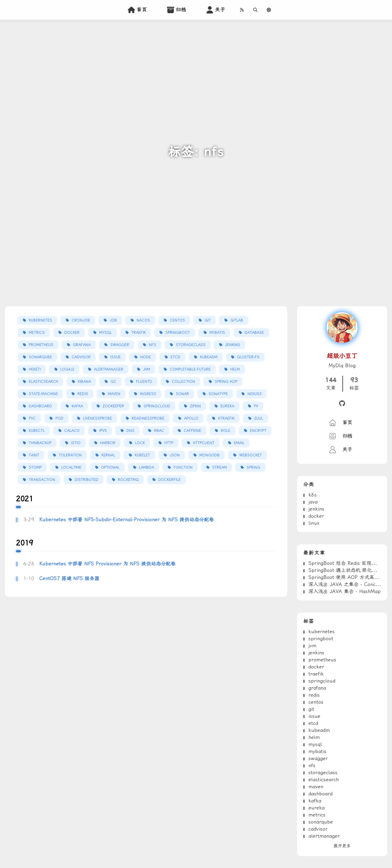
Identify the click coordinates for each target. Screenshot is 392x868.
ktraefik (226, 419)
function (183, 468)
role (226, 431)
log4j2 (67, 370)
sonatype (218, 394)
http (169, 443)
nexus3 (254, 394)
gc (113, 382)
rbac (159, 431)
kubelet (142, 455)
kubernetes (40, 321)
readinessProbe (148, 419)
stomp (35, 468)
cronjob (81, 321)
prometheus (41, 345)
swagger (120, 345)
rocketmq (128, 480)
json (175, 455)
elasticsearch (43, 382)
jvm (147, 370)
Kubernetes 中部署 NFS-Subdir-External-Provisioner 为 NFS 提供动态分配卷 (126, 542)
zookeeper (113, 406)
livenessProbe (98, 419)
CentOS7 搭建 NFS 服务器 (69, 600)
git (208, 321)
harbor (108, 443)
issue (115, 357)
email (239, 443)
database (254, 333)
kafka (77, 406)
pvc (32, 419)
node (146, 357)
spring (253, 468)
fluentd (144, 382)
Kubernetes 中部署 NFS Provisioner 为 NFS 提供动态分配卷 (107, 586)
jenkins (233, 345)
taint (34, 455)
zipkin (195, 406)
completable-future (190, 370)
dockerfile (170, 480)
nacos (143, 321)
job (113, 321)
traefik (139, 333)
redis (83, 394)
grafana (82, 345)
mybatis (217, 333)
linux (314, 545)
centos (177, 321)
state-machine (43, 394)
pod (59, 419)
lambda (147, 468)
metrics (37, 333)
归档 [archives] (176, 10)
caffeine (192, 431)
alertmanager (109, 370)
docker (72, 333)
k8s (313, 517)
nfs (153, 345)
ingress (148, 394)
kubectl (37, 431)
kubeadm (209, 357)
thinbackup (40, 443)
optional (110, 468)
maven (114, 394)
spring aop (226, 382)
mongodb (209, 455)
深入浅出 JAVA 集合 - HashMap (345, 613)
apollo (191, 419)
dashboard (40, 406)
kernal (108, 455)
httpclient (204, 443)
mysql (106, 333)
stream (220, 468)
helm (235, 370)
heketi (35, 370)
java (313, 524)
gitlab (237, 321)
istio (76, 443)
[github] (342, 404)
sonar (182, 394)
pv (256, 406)
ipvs (103, 431)
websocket (251, 455)
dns (130, 431)
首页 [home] (137, 10)
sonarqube (40, 357)
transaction (42, 480)
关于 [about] (215, 10)
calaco (72, 431)
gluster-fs (248, 357)
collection (183, 382)
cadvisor (81, 357)
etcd (175, 357)
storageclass (191, 345)
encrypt (258, 431)
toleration (70, 455)
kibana (84, 382)
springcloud (157, 406)
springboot (178, 333)
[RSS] (241, 10)
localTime (71, 468)
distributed (87, 480)
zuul (259, 419)
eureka (227, 406)
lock (140, 443)
